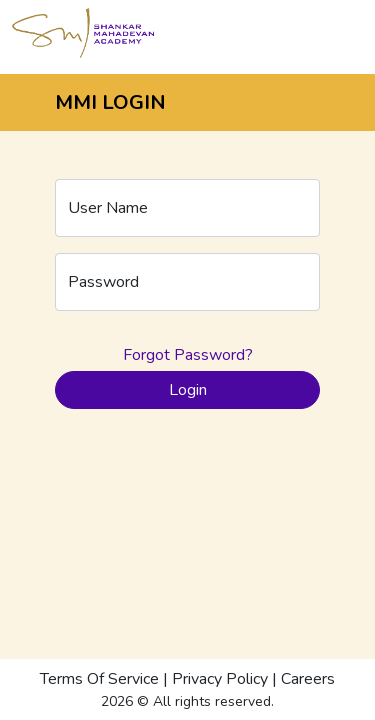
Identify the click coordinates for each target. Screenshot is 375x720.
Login (188, 390)
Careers (308, 679)
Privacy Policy (220, 679)
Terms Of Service (99, 679)
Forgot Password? (188, 355)
